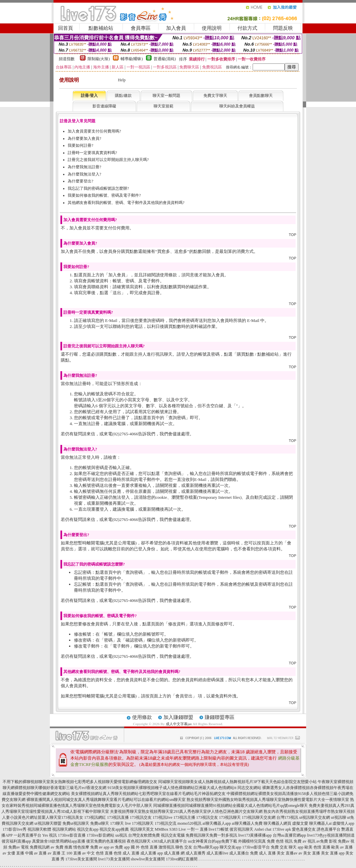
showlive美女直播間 (148, 859)
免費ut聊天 (100, 823)
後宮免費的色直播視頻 (106, 841)
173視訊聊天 (230, 817)
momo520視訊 (189, 823)
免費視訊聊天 (197, 835)
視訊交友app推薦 (114, 829)
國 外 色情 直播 (144, 847)
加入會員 (176, 28)
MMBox (162, 829)
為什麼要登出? (80, 181)
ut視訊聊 (338, 817)
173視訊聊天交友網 (259, 817)
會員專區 (141, 28)
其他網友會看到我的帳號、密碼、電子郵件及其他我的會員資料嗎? (126, 203)
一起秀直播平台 (27, 835)
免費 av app (100, 847)
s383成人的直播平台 (169, 841)
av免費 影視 (327, 841)
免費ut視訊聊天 (76, 823)
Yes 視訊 (50, 835)
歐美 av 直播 (342, 847)
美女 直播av (287, 853)
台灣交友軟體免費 (144, 835)
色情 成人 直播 (126, 853)
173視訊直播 (118, 817)
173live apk (282, 829)
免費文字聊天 (215, 96)
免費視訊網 (40, 847)
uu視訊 (121, 835)
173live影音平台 (256, 847)
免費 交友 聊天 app (287, 847)
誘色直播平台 (329, 829)
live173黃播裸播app (255, 835)
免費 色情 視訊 (280, 841)
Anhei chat (263, 829)
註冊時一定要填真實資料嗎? (92, 153)
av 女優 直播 (13, 853)
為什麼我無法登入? (84, 174)
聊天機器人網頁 (277, 823)
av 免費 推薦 (61, 847)
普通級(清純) (165, 59)
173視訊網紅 (95, 817)
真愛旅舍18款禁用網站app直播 (59, 841)
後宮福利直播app (16, 841)
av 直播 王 (56, 853)
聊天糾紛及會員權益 (237, 106)
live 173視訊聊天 (139, 823)
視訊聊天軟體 (39, 829)
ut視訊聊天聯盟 (48, 823)
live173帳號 (219, 829)
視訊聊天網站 (64, 829)
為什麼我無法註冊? (84, 167)
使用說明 (212, 28)
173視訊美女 (72, 817)
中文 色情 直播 (100, 853)
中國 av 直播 (36, 853)
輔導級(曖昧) (132, 59)
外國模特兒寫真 (252, 841)
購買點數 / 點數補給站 (258, 354)
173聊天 (117, 823)
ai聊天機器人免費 (247, 823)
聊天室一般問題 (166, 96)
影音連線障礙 (104, 106)
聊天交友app (230, 847)
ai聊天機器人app (217, 823)
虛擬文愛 (300, 823)
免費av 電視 (18, 847)
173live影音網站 (100, 835)
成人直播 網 (174, 853)
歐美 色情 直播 (317, 847)
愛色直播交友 (304, 829)
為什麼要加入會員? (84, 138)
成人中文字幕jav (179, 724)
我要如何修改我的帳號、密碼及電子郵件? (104, 195)
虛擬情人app (343, 823)
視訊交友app (88, 829)
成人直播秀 (196, 853)
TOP (293, 235)
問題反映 (283, 28)
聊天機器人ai (320, 823)
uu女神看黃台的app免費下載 (213, 841)
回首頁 (66, 28)
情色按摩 (81, 847)
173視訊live (162, 817)
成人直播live (217, 853)
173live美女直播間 (81, 859)
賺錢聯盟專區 (220, 717)
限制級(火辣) (99, 59)
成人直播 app (152, 853)
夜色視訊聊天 (139, 841)
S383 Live (178, 829)
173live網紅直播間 (182, 859)
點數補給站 (101, 28)
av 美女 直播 (309, 853)
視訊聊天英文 (142, 829)
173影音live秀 (15, 829)
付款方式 (247, 28)
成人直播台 (239, 853)
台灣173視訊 (287, 817)
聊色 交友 (184, 847)
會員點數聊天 (261, 96)
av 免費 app (120, 847)
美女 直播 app (333, 853)
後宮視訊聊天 (241, 829)
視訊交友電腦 (173, 835)
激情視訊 (166, 847)
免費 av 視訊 (304, 841)
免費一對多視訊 (223, 835)
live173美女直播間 (114, 859)
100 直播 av (76, 853)
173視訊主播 (184, 817)
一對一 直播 (197, 829)
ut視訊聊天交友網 (315, 817)
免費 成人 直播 (263, 853)
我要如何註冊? (80, 145)
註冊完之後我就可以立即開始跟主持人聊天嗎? (108, 160)
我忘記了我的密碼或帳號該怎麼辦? (98, 188)
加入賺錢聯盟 (178, 717)
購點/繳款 (123, 96)
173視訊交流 (165, 823)
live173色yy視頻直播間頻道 (331, 835)
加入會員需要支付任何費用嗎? (94, 131)
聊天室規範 (163, 106)
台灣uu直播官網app (289, 835)
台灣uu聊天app (206, 847)
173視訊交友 (141, 817)
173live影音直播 (72, 835)
